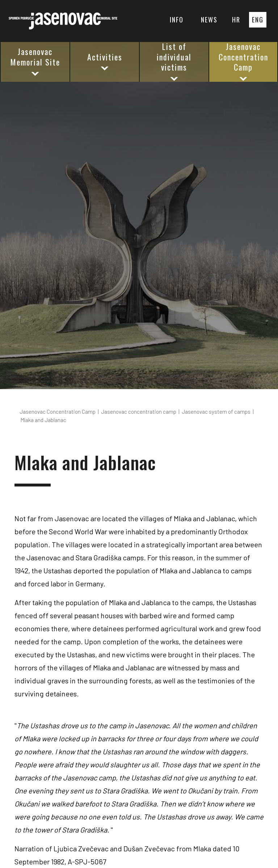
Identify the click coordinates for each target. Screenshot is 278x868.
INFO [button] (177, 20)
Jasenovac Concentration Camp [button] (243, 62)
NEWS (209, 20)
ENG (258, 20)
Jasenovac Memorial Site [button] (35, 61)
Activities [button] (105, 62)
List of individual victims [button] (174, 62)
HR (236, 20)
